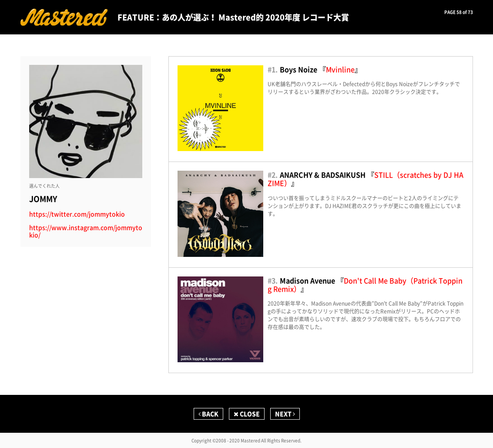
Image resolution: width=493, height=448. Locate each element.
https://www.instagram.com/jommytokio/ (86, 231)
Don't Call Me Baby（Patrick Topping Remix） (365, 285)
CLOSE (247, 414)
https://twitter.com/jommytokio (77, 214)
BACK (208, 414)
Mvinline (340, 69)
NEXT (285, 414)
